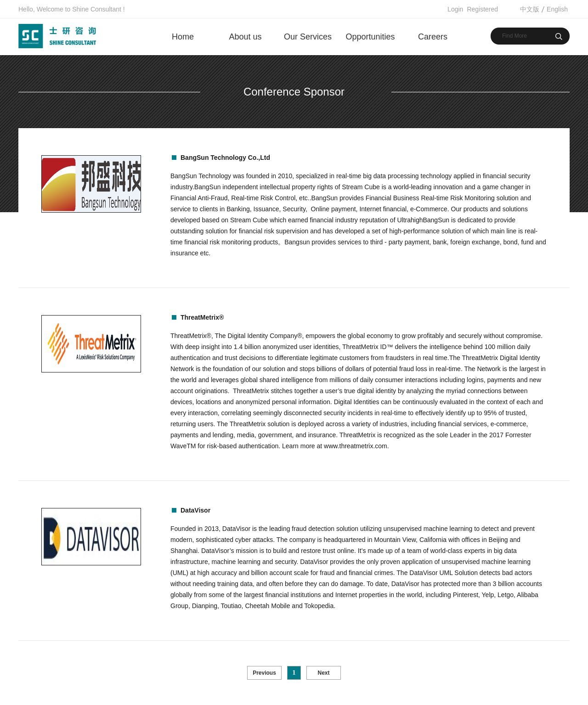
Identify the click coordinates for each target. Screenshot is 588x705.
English (557, 9)
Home (183, 37)
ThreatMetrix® (202, 317)
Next (323, 673)
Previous (264, 673)
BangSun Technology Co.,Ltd (225, 158)
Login (455, 9)
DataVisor (195, 510)
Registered (482, 9)
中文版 (530, 9)
